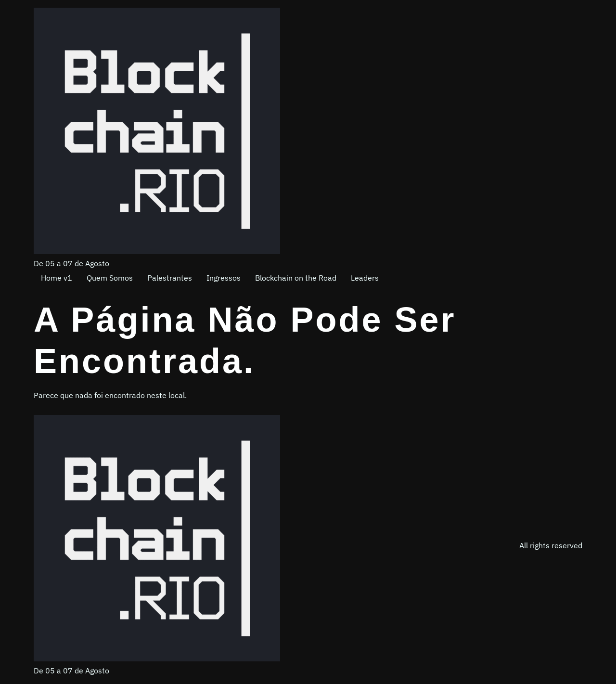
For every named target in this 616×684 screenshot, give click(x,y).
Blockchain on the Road (296, 278)
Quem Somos (110, 278)
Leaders (365, 278)
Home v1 (57, 278)
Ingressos (224, 278)
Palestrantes (170, 278)
